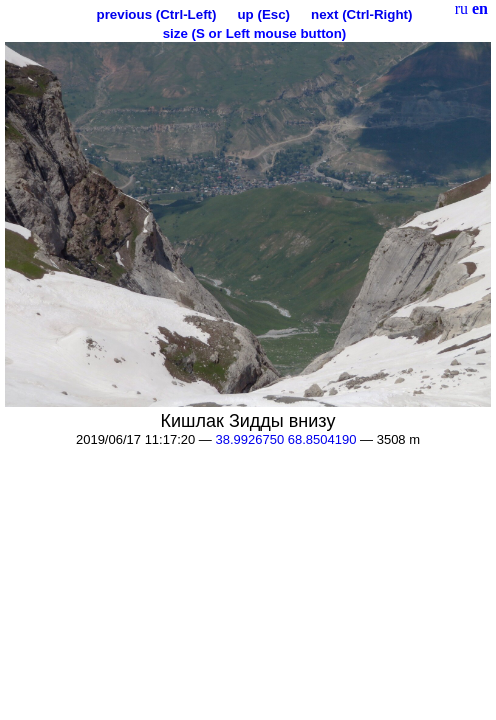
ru (461, 8)
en (480, 8)
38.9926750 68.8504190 (285, 439)
